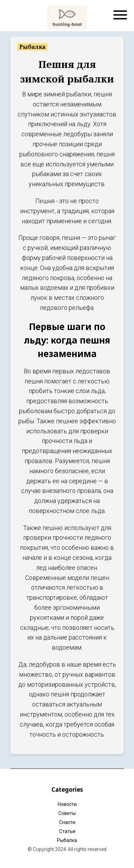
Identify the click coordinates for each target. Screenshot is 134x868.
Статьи (67, 831)
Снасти (67, 822)
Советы (67, 813)
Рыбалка (67, 840)
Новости (67, 804)
